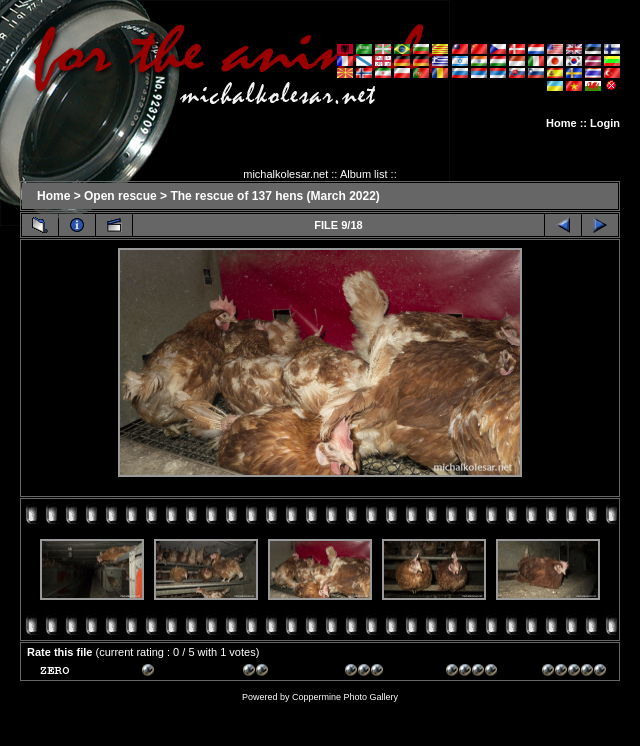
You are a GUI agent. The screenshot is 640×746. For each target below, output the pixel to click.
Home (561, 123)
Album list (364, 174)
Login (605, 123)
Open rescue (120, 196)
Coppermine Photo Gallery (345, 697)
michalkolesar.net (285, 174)
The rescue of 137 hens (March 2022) (274, 196)
